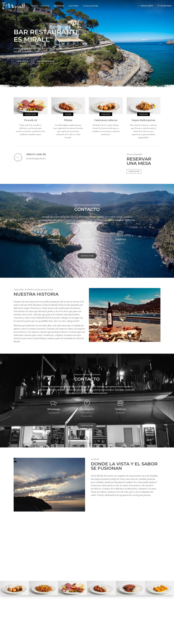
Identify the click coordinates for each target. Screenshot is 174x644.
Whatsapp (146, 6)
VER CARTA (23, 61)
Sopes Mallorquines (143, 120)
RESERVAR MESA (45, 61)
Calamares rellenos (106, 120)
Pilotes (68, 120)
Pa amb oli (31, 120)
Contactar (134, 171)
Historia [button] (74, 6)
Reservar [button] (59, 6)
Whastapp (54, 249)
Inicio (35, 6)
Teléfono (165, 6)
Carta (46, 6)
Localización (91, 6)
